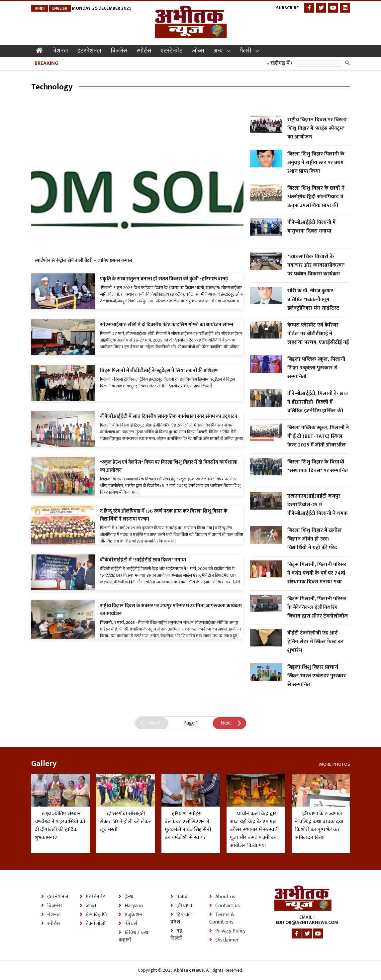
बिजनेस (119, 51)
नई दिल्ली (176, 935)
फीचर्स (128, 924)
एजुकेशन (130, 915)
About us (222, 897)
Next (226, 723)
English (60, 8)
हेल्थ (126, 897)
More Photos (335, 764)
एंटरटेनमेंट (172, 51)
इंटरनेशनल (89, 51)
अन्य (218, 51)
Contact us (225, 906)
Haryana (131, 906)
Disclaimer (224, 940)
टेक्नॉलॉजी (93, 924)
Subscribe (287, 8)
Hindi (40, 8)
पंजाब (179, 897)
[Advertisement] (152, 112)
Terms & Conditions (222, 919)
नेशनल (61, 51)
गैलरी (245, 51)
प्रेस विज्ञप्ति (94, 915)
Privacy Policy (227, 931)
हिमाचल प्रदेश (181, 919)
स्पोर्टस (144, 51)
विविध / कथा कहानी (134, 936)
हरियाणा (181, 906)
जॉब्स (198, 51)
